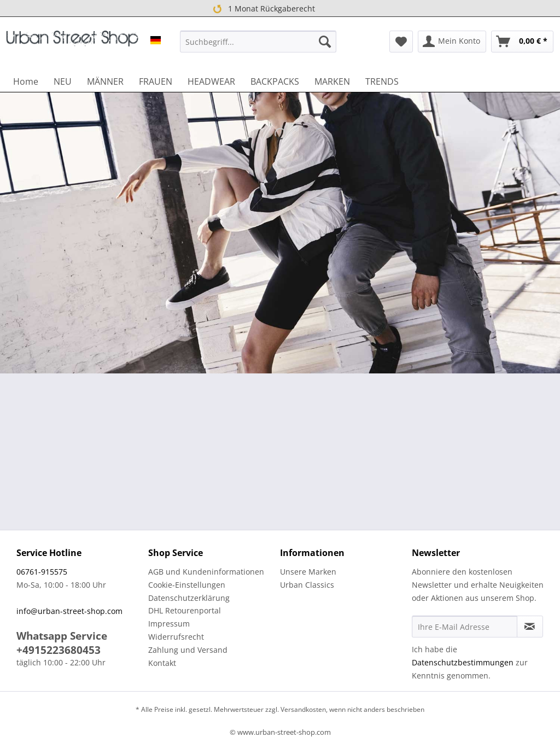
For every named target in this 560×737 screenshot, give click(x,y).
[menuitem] (258, 42)
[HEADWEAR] (211, 81)
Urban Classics (307, 585)
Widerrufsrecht (176, 637)
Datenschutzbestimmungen (463, 662)
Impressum (169, 624)
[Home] (26, 81)
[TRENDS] (382, 81)
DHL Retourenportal (185, 610)
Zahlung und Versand (188, 650)
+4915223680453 (59, 650)
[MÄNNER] (105, 81)
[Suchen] (325, 42)
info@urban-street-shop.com (69, 611)
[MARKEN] (332, 81)
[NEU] (63, 81)
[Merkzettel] (401, 42)
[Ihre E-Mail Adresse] (465, 627)
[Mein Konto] (452, 42)
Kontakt (162, 663)
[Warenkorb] (522, 42)
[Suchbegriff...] (258, 42)
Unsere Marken (308, 572)
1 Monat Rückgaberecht (263, 9)
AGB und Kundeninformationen (206, 572)
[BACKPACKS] (275, 81)
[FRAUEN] (156, 81)
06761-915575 (42, 572)
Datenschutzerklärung (189, 598)
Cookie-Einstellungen (187, 585)
